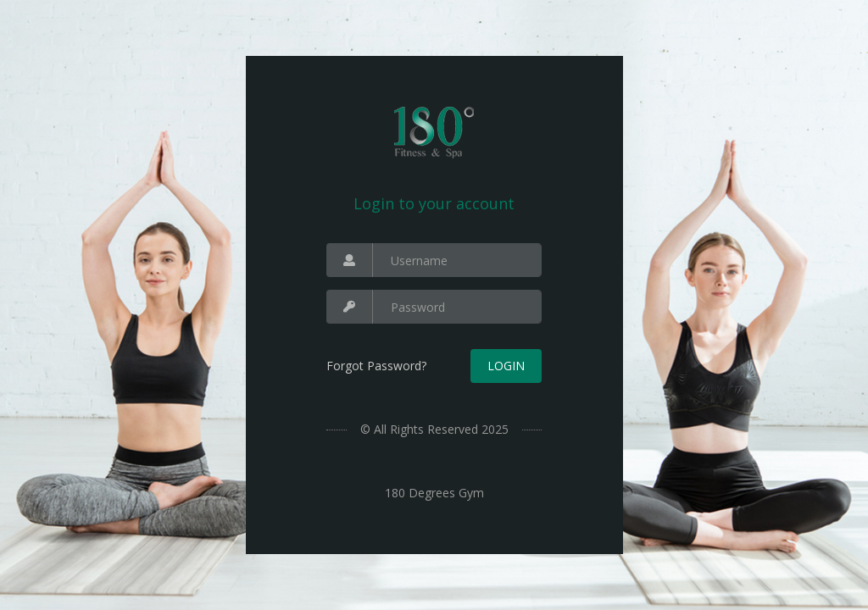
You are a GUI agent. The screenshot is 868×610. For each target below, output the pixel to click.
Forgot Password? (376, 366)
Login (506, 366)
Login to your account (434, 203)
